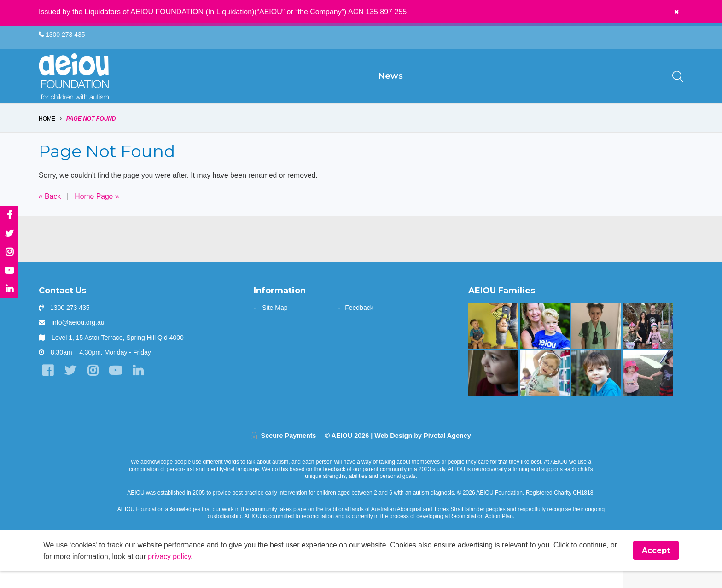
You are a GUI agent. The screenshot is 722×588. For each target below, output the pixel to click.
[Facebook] (48, 387)
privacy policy (180, 573)
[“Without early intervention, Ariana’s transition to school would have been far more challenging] (596, 342)
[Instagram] (94, 387)
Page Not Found (91, 134)
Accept (656, 567)
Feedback (359, 324)
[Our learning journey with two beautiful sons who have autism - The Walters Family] (493, 342)
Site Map (275, 324)
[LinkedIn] (140, 387)
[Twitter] (71, 387)
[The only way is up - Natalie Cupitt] (493, 390)
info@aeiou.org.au (78, 338)
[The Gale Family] (596, 390)
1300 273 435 (62, 35)
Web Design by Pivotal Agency (423, 452)
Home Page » (98, 212)
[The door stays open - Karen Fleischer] (544, 390)
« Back (50, 212)
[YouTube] (117, 387)
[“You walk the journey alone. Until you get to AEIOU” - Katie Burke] (544, 342)
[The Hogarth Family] (648, 390)
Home (47, 134)
